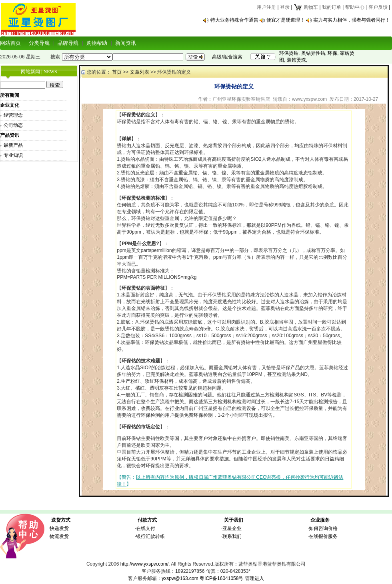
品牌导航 (68, 43)
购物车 (306, 7)
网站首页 (10, 43)
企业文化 (10, 105)
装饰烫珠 (296, 60)
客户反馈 (378, 7)
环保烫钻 (289, 53)
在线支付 (146, 528)
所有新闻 (10, 95)
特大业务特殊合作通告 (234, 20)
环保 (332, 53)
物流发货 (59, 536)
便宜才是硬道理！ (286, 20)
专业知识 (13, 155)
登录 (285, 7)
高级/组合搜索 (227, 57)
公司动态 (13, 125)
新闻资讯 (126, 43)
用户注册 (266, 7)
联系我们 (232, 536)
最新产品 (13, 145)
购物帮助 (97, 43)
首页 (117, 72)
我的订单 (332, 7)
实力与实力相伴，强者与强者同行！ (352, 20)
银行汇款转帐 (150, 536)
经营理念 (13, 115)
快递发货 (59, 528)
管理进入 (254, 578)
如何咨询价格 (323, 528)
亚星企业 (232, 528)
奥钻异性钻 (313, 53)
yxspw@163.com (180, 578)
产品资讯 (10, 135)
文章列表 (140, 72)
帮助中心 (355, 7)
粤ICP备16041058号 (221, 578)
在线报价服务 (323, 536)
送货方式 (61, 520)
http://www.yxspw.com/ (145, 564)
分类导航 (39, 43)
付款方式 (147, 520)
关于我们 (234, 520)
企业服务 (320, 520)
